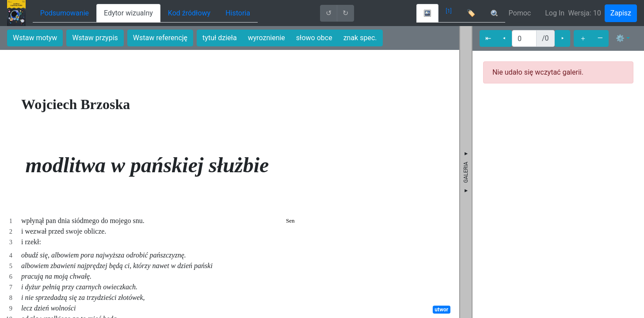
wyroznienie (267, 38)
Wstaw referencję (160, 38)
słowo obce (314, 38)
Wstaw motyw (35, 38)
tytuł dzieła (220, 38)
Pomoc (520, 13)
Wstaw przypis (95, 38)
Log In (555, 13)
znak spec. (360, 38)
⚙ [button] (620, 38)
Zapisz (621, 13)
